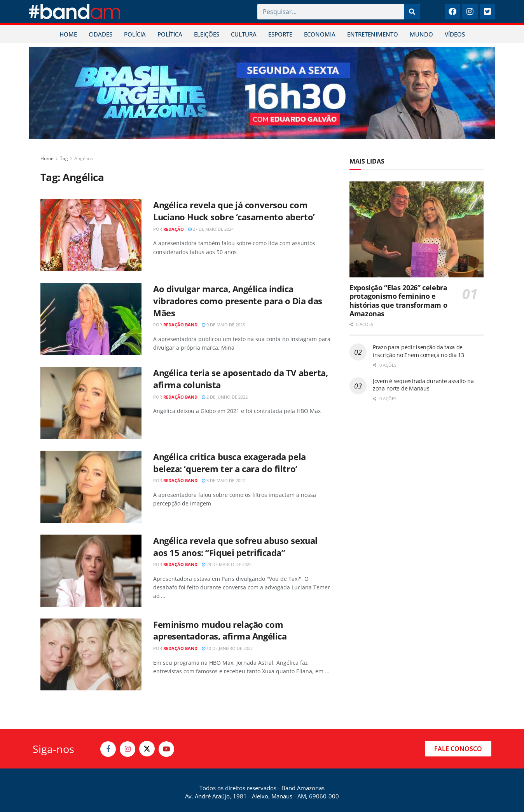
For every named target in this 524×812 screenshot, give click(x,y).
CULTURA (244, 34)
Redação (174, 229)
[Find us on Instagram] (128, 749)
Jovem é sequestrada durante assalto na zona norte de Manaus (423, 385)
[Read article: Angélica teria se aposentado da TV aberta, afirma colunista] (91, 403)
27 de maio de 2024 (211, 229)
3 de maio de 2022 (223, 480)
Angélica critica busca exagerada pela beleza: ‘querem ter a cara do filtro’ (230, 463)
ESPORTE (280, 34)
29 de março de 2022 (227, 564)
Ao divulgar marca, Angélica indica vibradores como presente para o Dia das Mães (238, 301)
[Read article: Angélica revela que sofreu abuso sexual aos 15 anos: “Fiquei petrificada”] (91, 571)
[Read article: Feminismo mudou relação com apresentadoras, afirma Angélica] (91, 655)
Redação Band (180, 325)
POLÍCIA (135, 34)
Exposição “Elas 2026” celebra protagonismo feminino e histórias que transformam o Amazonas (398, 301)
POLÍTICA (170, 34)
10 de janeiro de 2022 (227, 648)
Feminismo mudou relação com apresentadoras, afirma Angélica (220, 630)
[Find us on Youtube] (166, 749)
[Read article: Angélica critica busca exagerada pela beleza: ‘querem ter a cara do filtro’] (91, 487)
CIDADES (100, 34)
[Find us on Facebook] (108, 749)
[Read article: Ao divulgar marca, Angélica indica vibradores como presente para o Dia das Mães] (91, 319)
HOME (68, 34)
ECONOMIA (320, 34)
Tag (64, 158)
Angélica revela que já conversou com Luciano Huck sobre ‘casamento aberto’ (234, 211)
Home (47, 158)
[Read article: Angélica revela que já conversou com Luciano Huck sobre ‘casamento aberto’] (91, 235)
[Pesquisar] (412, 12)
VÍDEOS (455, 34)
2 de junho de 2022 (225, 397)
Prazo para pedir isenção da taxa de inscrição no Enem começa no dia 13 (418, 351)
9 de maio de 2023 (223, 325)
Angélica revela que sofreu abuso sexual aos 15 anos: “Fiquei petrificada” (235, 546)
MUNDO (421, 34)
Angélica (84, 158)
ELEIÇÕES (207, 34)
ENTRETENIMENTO (373, 34)
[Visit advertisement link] (262, 93)
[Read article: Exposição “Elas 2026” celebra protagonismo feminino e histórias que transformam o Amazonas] (417, 229)
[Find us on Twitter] (147, 749)
